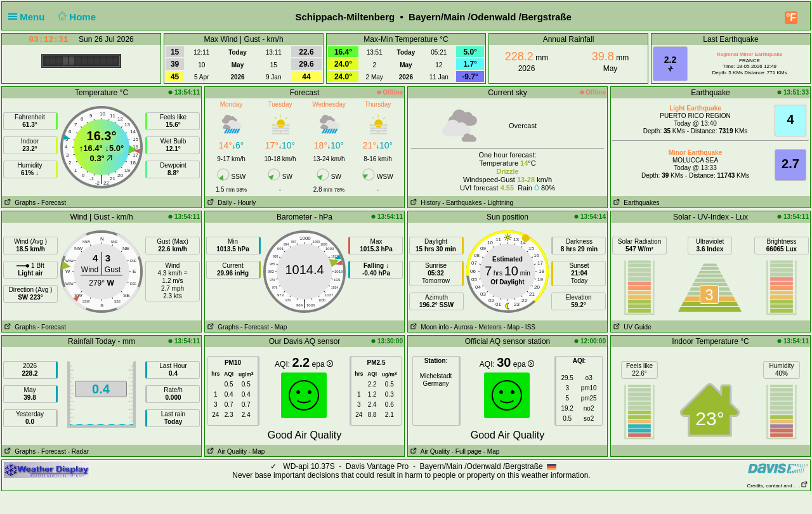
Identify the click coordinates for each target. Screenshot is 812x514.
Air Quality (226, 451)
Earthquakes (635, 203)
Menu (29, 17)
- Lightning (498, 203)
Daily (219, 203)
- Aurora (462, 327)
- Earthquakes (462, 203)
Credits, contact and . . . (778, 486)
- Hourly (245, 203)
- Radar (78, 451)
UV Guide (631, 327)
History (424, 203)
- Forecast (52, 203)
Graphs (19, 203)
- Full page (467, 451)
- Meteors (488, 327)
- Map (279, 327)
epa (323, 364)
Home (76, 17)
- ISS (528, 327)
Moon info (428, 327)
